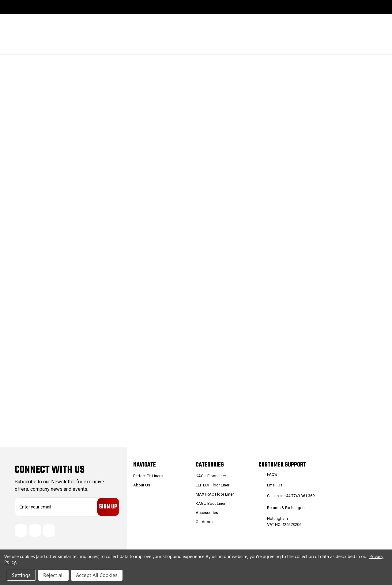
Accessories (207, 513)
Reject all (53, 575)
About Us (142, 485)
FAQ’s (272, 474)
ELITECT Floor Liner (213, 485)
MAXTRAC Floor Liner (215, 494)
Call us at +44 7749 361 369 (291, 496)
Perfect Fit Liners (148, 476)
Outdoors (204, 522)
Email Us (275, 485)
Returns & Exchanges (286, 508)
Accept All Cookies (97, 575)
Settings (21, 575)
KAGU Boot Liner (211, 503)
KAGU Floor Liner (211, 476)
